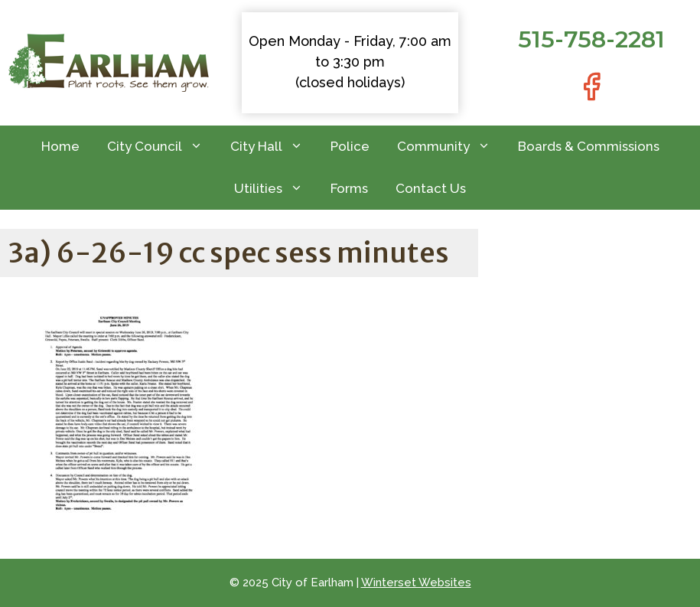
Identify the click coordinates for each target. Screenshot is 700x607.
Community (451, 147)
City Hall (273, 147)
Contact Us (431, 188)
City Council (162, 147)
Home (60, 146)
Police (350, 146)
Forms (349, 188)
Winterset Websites (416, 583)
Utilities (275, 189)
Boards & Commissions (589, 146)
